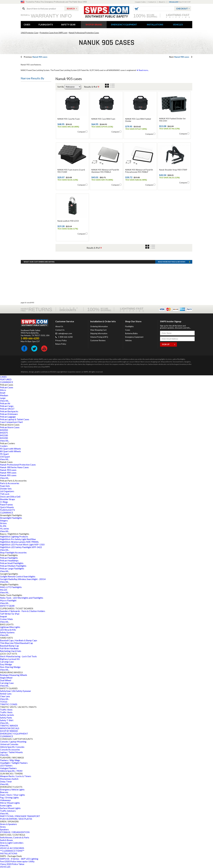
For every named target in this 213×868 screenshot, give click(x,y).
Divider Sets (6, 489)
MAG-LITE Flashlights (11, 587)
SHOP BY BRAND (94, 25)
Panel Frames (6, 504)
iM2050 (4, 430)
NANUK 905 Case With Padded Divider (138, 120)
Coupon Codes (140, 2)
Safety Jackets (7, 715)
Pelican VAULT (7, 409)
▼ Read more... (143, 70)
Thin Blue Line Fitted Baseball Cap (16, 643)
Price (25, 86)
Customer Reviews (98, 340)
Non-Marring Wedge (10, 667)
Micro (3, 390)
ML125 (4, 590)
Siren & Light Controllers (12, 843)
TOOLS (4, 702)
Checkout (182, 9)
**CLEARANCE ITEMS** (12, 851)
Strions (3, 523)
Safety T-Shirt (7, 720)
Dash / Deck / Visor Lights (12, 795)
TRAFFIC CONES (9, 704)
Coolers (4, 446)
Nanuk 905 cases (8, 475)
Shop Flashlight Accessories (13, 552)
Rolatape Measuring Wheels (14, 675)
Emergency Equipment (134, 337)
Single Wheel (6, 678)
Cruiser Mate (6, 619)
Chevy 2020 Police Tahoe (12, 864)
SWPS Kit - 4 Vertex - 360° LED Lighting (19, 859)
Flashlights (129, 326)
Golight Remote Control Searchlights (18, 576)
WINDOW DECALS (10, 728)
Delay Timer (6, 781)
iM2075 (4, 433)
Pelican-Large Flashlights (12, 568)
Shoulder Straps (7, 499)
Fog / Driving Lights (9, 797)
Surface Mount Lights (10, 808)
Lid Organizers (7, 491)
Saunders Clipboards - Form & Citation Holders (23, 611)
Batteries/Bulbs (131, 333)
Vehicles (128, 340)
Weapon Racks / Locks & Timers (16, 776)
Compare (81, 132)
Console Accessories (10, 749)
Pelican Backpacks (9, 411)
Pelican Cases (7, 387)
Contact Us (152, 2)
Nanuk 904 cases (36, 57)
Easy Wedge (6, 664)
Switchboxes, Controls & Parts (15, 837)
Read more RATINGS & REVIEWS (172, 262)
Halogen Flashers (8, 768)
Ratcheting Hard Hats (11, 651)
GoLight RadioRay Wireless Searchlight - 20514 (23, 579)
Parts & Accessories (10, 483)
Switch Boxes (6, 840)
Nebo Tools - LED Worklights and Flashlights (22, 598)
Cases (128, 330)
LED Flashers (6, 765)
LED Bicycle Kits (8, 630)
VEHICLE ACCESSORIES (12, 848)
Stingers (4, 520)
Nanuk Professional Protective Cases (84, 33)
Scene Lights (6, 805)
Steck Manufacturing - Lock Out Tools (18, 656)
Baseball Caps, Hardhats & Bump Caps (19, 640)
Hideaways (5, 800)
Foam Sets (5, 486)
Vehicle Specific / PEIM (11, 771)
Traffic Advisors (8, 811)
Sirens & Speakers (8, 824)
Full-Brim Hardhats (9, 648)
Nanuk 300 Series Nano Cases (14, 467)
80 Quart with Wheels (10, 451)
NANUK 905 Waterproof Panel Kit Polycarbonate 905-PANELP (139, 171)
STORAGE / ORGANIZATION (15, 832)
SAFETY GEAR (68, 25)
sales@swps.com (65, 333)
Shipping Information (99, 333)
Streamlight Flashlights (11, 518)
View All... (5, 401)
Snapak (4, 616)
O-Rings (4, 502)
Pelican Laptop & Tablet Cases (15, 419)
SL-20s (3, 526)
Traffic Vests (6, 710)
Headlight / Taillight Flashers (14, 763)
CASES (27, 25)
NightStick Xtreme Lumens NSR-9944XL (19, 542)
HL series (4, 528)
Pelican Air (5, 403)
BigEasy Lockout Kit (10, 659)
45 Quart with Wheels (10, 449)
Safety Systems (7, 632)
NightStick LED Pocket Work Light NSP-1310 (22, 544)
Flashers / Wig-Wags (10, 760)
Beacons (4, 792)
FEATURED (6, 379)
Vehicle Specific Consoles (12, 747)
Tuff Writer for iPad (10, 614)
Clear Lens (5, 696)
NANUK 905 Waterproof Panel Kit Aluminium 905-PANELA (105, 171)
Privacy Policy (61, 340)
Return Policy (61, 344)
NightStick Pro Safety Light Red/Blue (18, 539)
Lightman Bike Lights (10, 627)
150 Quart (5, 457)
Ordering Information (99, 326)
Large (3, 398)
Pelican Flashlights (9, 558)
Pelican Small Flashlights (12, 563)
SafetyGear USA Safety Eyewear (15, 691)
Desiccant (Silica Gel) (10, 497)
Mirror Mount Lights (10, 803)
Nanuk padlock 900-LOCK (68, 221)
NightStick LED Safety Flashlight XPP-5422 (21, 547)
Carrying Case (7, 662)
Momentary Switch (9, 779)
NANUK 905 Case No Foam (69, 119)
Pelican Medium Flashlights (13, 566)
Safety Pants (6, 718)
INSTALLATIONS (155, 25)
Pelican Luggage (8, 417)
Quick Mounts (7, 507)
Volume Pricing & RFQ (99, 337)
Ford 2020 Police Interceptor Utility (17, 861)
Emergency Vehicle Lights (12, 789)
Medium (4, 395)
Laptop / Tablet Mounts (11, 752)
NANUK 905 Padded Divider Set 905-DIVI (172, 120)
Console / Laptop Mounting (13, 742)
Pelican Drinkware (9, 414)
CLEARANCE (7, 382)
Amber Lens (6, 694)
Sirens (3, 827)
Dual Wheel (6, 680)
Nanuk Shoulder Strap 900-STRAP (173, 170)
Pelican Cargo (7, 406)
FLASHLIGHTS (46, 25)
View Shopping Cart (98, 330)
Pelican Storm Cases (10, 427)
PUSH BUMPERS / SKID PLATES (16, 819)
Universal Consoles (9, 744)
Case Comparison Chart (11, 422)
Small (3, 393)
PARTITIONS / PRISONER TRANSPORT (20, 816)
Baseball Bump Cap (9, 646)
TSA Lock (5, 494)
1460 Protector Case (29, 33)
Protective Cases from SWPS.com (54, 33)
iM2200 (4, 438)
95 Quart (4, 454)
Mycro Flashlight (8, 600)
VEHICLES (178, 25)
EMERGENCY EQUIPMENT (124, 25)
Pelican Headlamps (9, 560)
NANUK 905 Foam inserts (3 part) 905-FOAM (71, 171)
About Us (162, 2)
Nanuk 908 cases (179, 57)
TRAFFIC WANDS (9, 726)
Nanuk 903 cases (8, 470)
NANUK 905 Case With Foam (103, 119)
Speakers (4, 829)
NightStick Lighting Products (14, 536)
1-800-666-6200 (65, 337)
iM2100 (4, 435)
